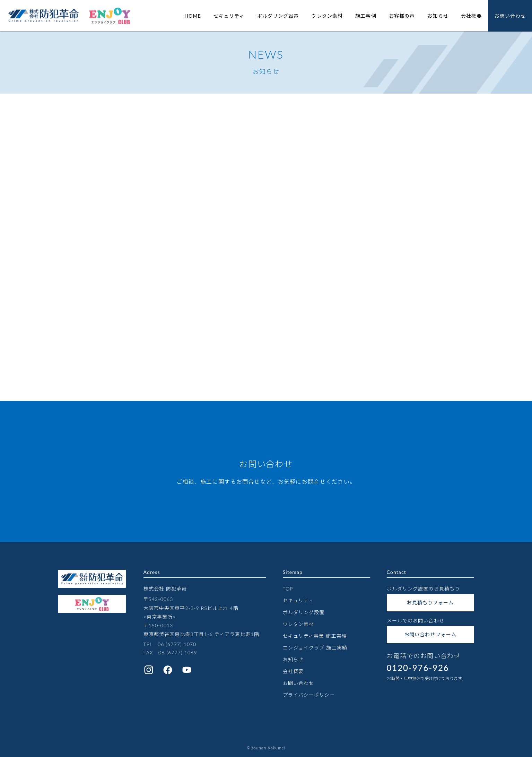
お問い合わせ (510, 16)
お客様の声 (402, 16)
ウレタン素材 (327, 16)
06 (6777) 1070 (177, 644)
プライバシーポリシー (309, 695)
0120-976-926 (418, 668)
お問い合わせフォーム (430, 634)
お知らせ (438, 16)
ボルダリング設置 (278, 16)
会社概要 (471, 16)
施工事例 (366, 16)
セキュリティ (229, 16)
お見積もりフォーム (430, 603)
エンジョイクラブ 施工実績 (315, 648)
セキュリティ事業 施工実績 (315, 636)
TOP (288, 589)
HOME (193, 16)
